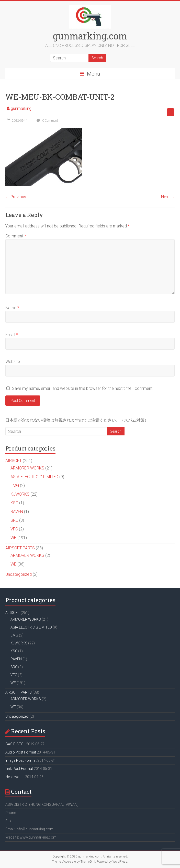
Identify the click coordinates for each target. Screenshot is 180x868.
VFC (14, 529)
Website (13, 362)
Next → (168, 197)
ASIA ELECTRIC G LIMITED (34, 477)
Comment (16, 236)
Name (12, 308)
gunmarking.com (90, 36)
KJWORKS (20, 494)
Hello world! (15, 777)
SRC (14, 520)
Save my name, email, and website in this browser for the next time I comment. (83, 388)
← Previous (16, 197)
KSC (14, 503)
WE (13, 538)
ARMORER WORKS (27, 468)
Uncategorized (19, 574)
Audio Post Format (21, 752)
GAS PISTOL (15, 744)
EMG (15, 485)
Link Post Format (19, 769)
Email (12, 335)
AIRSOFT (14, 461)
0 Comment (47, 121)
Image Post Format (21, 760)
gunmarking (21, 108)
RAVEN (17, 512)
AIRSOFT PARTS (20, 548)
